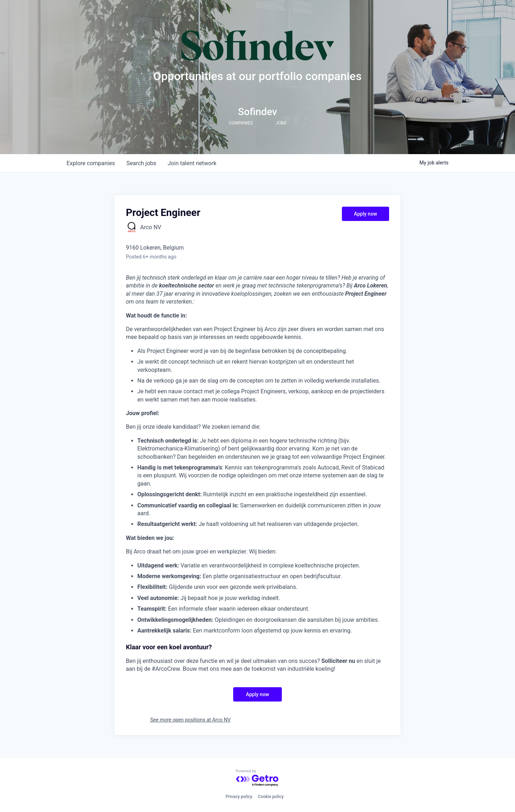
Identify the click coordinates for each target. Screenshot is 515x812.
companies (91, 163)
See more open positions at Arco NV (190, 720)
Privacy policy (239, 797)
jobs (141, 163)
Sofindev (257, 112)
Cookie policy (271, 797)
